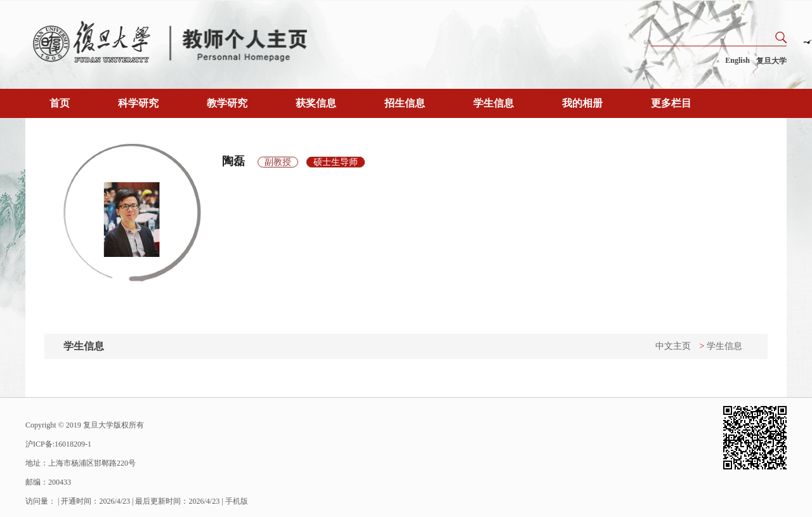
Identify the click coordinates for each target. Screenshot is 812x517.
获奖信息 (316, 103)
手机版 (237, 501)
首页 (60, 103)
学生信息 (494, 103)
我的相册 (582, 103)
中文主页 (673, 346)
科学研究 (138, 103)
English (737, 60)
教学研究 (227, 103)
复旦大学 (771, 61)
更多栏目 (671, 103)
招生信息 (405, 103)
